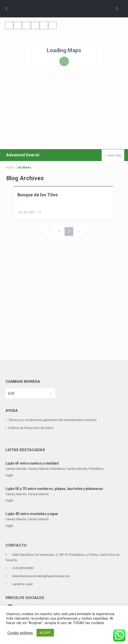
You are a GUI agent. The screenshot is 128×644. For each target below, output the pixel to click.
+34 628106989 (23, 568)
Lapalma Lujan (22, 584)
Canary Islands (77, 469)
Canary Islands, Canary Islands (27, 469)
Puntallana (58, 469)
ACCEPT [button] (45, 633)
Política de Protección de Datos (31, 428)
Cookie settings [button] (20, 633)
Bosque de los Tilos (38, 195)
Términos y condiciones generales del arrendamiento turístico (53, 420)
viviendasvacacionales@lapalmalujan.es (41, 576)
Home (10, 168)
